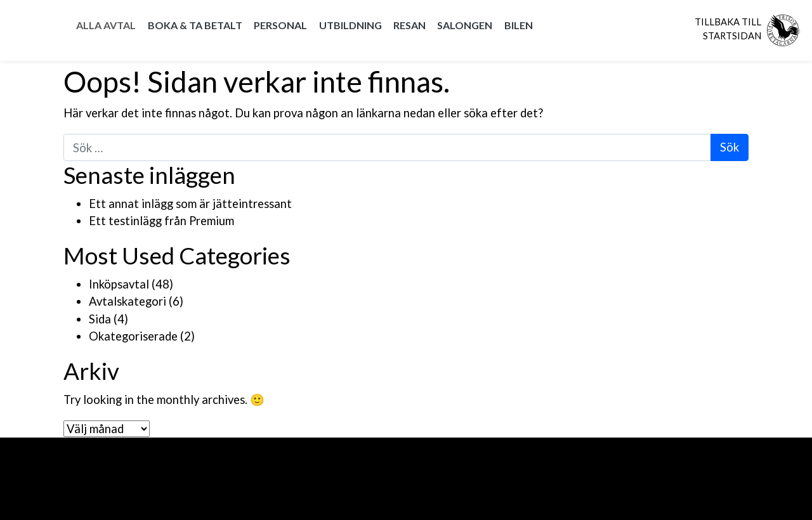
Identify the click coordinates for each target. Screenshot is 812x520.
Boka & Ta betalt (195, 25)
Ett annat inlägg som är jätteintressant (190, 204)
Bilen (519, 25)
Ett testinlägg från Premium (161, 221)
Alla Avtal (106, 25)
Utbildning (350, 25)
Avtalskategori (128, 301)
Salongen (465, 25)
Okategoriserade (133, 336)
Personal (280, 25)
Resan (409, 25)
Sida (100, 319)
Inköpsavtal (119, 284)
